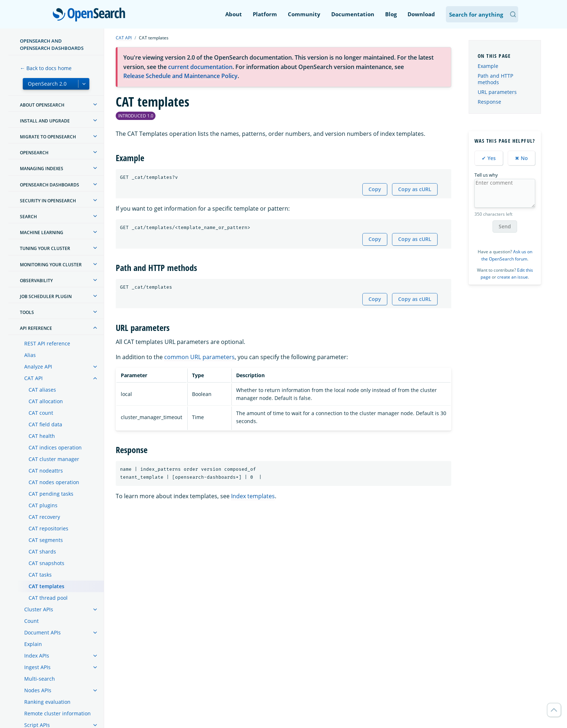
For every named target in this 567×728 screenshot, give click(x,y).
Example (488, 66)
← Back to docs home (46, 68)
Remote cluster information (57, 713)
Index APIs (37, 656)
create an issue (513, 277)
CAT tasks (40, 575)
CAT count (41, 413)
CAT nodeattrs (46, 471)
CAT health (42, 436)
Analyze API (38, 367)
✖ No (521, 158)
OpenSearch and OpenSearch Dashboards (52, 44)
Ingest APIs (37, 667)
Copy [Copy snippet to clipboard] (375, 189)
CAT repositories (48, 528)
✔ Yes (489, 158)
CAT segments (46, 540)
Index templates (253, 496)
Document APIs (42, 632)
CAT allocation (46, 401)
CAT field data (45, 424)
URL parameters (497, 92)
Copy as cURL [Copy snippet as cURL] (415, 189)
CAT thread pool (48, 598)
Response (489, 102)
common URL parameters (199, 357)
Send (505, 226)
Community (304, 14)
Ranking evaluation (47, 702)
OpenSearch (91, 15)
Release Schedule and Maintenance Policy (180, 76)
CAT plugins (43, 505)
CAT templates (46, 586)
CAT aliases (42, 390)
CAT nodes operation (54, 482)
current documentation (200, 67)
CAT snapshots (46, 563)
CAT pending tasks (51, 494)
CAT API (33, 378)
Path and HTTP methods (495, 79)
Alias (30, 355)
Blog (391, 14)
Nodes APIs (38, 690)
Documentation (353, 14)
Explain (33, 644)
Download (421, 14)
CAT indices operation (55, 447)
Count (31, 621)
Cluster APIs (39, 609)
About (234, 14)
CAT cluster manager (54, 459)
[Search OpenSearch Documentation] (482, 14)
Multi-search (40, 679)
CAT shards (42, 552)
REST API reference (47, 343)
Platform (265, 14)
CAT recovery (44, 517)
